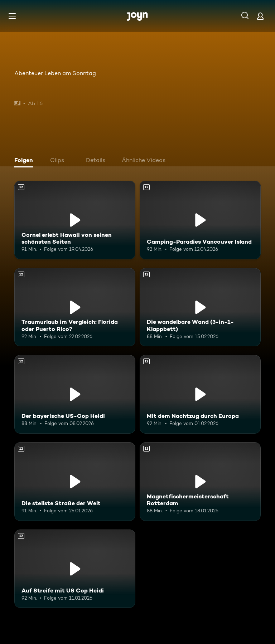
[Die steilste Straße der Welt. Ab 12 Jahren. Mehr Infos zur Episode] (75, 482)
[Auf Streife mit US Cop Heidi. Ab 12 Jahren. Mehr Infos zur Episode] (75, 569)
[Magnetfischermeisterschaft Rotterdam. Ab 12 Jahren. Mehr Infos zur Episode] (200, 482)
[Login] (260, 16)
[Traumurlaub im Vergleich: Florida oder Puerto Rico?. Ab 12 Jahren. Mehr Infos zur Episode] (75, 307)
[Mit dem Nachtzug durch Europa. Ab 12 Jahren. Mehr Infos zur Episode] (200, 394)
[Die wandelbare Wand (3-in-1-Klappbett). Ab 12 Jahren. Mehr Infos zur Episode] (200, 307)
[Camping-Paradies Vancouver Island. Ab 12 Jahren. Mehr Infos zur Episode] (200, 220)
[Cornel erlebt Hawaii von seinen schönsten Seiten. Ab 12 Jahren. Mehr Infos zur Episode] (75, 220)
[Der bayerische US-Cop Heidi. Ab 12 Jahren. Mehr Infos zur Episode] (75, 394)
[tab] (25, 161)
